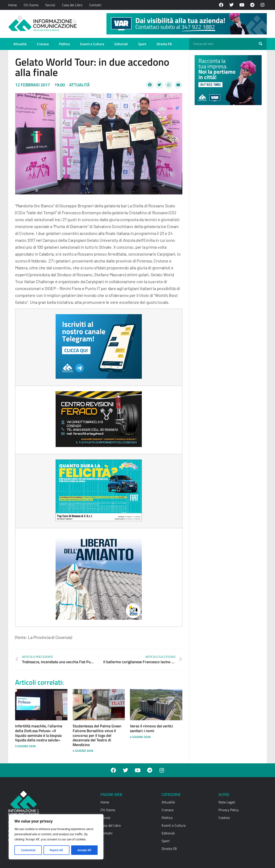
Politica (64, 44)
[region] (56, 837)
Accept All (84, 850)
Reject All (57, 850)
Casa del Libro (72, 5)
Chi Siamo (31, 5)
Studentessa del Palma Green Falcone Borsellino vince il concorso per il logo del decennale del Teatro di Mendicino (97, 735)
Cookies (224, 818)
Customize (28, 850)
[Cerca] (261, 44)
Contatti (95, 5)
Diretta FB (164, 44)
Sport (142, 44)
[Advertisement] (227, 175)
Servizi (50, 5)
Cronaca (43, 44)
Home (12, 5)
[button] (150, 85)
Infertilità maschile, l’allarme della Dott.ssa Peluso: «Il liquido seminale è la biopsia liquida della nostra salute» (39, 733)
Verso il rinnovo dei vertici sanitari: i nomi (151, 728)
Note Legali (227, 802)
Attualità (20, 44)
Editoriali (121, 44)
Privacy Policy (229, 810)
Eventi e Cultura (92, 44)
